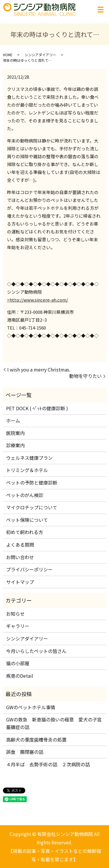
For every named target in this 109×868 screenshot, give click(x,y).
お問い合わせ (20, 557)
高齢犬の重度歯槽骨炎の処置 (36, 740)
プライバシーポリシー (29, 569)
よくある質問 (20, 545)
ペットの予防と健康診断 (32, 483)
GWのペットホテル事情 (31, 707)
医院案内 (15, 433)
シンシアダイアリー (40, 55)
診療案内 (15, 445)
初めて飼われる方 (25, 532)
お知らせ (15, 614)
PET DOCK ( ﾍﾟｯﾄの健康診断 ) (37, 408)
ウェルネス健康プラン (29, 458)
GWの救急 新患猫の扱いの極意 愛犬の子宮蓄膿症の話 (54, 723)
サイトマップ (20, 582)
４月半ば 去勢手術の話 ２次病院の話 (50, 764)
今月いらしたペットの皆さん (36, 651)
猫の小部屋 (18, 663)
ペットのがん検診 (25, 495)
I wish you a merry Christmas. (39, 369)
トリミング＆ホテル (27, 470)
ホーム (13, 420)
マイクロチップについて (32, 507)
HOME (8, 55)
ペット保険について (27, 520)
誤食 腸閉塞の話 (25, 752)
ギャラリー (18, 626)
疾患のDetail (20, 676)
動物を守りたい (85, 376)
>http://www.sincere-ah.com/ (37, 300)
